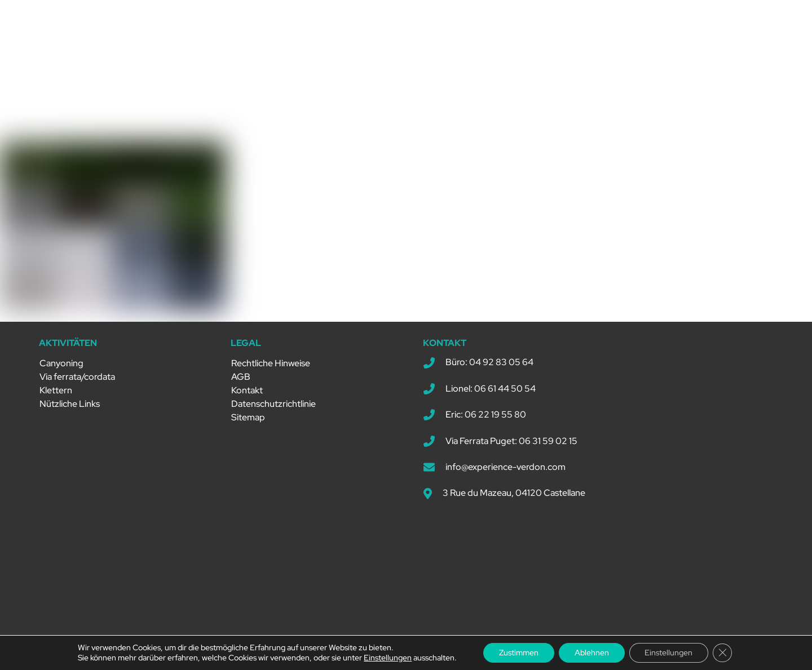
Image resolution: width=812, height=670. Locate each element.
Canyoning (61, 359)
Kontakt (247, 386)
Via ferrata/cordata (77, 372)
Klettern (56, 386)
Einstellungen (383, 658)
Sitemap (248, 413)
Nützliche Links (70, 399)
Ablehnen (591, 653)
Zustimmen (516, 653)
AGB (241, 372)
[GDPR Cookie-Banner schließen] (726, 653)
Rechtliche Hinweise (271, 359)
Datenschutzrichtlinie (273, 399)
